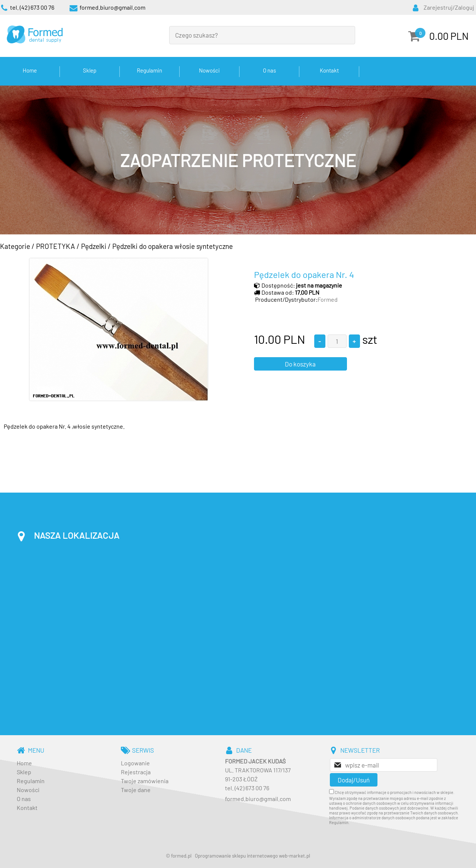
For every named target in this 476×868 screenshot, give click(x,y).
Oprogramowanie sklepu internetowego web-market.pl (253, 856)
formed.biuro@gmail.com (258, 799)
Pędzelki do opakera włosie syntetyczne (173, 246)
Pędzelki (94, 246)
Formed (328, 299)
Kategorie (15, 246)
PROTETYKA (56, 246)
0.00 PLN (449, 36)
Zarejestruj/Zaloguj (449, 7)
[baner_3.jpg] (238, 160)
